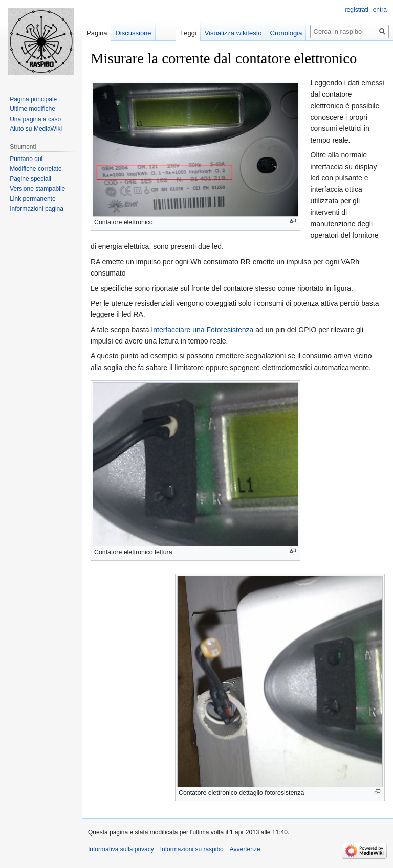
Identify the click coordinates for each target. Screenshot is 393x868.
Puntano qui (26, 159)
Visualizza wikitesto (233, 33)
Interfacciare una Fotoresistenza (202, 330)
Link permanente (32, 199)
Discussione (133, 33)
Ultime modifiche (32, 109)
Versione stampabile (37, 189)
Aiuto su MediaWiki (36, 129)
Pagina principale (33, 99)
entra (380, 10)
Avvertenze (245, 849)
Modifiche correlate (36, 169)
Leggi (188, 33)
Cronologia (286, 33)
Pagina (97, 33)
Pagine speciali (30, 179)
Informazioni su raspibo (192, 849)
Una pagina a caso (35, 119)
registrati (357, 10)
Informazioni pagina (37, 209)
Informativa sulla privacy (121, 849)
